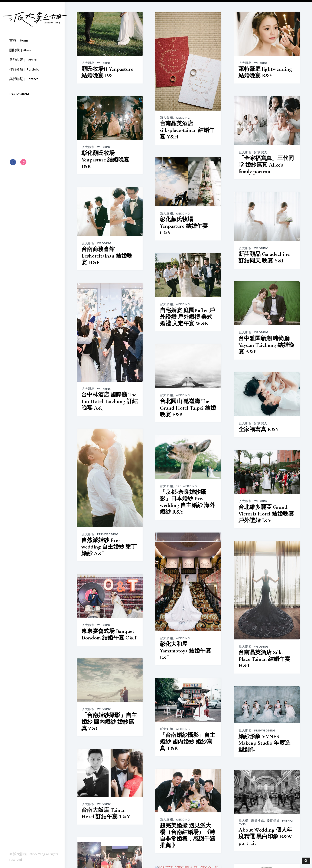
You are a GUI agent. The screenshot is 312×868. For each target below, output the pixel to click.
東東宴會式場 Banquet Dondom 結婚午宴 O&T (109, 633)
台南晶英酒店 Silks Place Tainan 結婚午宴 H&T (264, 658)
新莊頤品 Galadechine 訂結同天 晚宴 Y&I (264, 257)
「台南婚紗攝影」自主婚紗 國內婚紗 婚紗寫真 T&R (187, 740)
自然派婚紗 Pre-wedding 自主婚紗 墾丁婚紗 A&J (109, 545)
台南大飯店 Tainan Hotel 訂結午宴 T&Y (106, 811)
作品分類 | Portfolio (24, 70)
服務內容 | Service (23, 60)
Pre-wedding (108, 533)
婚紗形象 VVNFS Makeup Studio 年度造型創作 (264, 742)
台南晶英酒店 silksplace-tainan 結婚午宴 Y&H (187, 130)
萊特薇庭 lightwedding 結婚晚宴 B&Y (265, 72)
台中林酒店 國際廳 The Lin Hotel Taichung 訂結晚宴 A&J (110, 400)
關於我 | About (21, 50)
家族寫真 (260, 152)
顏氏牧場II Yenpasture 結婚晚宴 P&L (107, 72)
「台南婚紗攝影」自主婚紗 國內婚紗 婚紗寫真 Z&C (109, 720)
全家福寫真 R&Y (258, 428)
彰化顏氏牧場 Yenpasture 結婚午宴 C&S (184, 225)
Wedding (104, 63)
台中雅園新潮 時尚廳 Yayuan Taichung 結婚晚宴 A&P (266, 344)
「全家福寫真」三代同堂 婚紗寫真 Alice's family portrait (266, 164)
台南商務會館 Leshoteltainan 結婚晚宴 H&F (107, 255)
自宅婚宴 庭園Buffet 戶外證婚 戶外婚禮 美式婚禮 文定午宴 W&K (187, 316)
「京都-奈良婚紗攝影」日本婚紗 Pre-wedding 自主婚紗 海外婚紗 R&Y (187, 501)
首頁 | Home (19, 41)
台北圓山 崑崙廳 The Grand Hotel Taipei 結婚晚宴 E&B (188, 407)
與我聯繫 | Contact (24, 79)
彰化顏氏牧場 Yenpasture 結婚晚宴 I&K (105, 159)
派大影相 (88, 63)
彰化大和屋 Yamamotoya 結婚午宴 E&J (185, 649)
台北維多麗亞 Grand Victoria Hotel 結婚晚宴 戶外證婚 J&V (266, 513)
